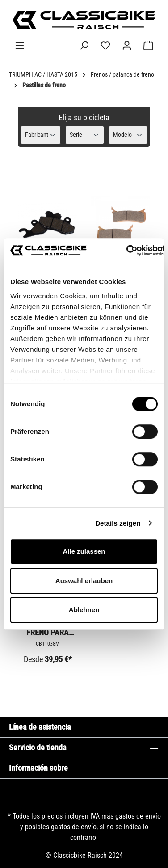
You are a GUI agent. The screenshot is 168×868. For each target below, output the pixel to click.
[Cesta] (148, 45)
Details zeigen (118, 523)
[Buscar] (84, 45)
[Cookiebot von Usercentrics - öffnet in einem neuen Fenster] (126, 251)
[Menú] (20, 45)
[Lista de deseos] (105, 45)
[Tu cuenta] (127, 45)
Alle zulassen (84, 551)
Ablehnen (84, 610)
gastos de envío (138, 816)
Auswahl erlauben (84, 581)
